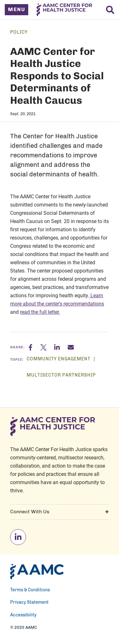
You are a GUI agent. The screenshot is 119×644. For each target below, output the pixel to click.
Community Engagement (59, 359)
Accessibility (23, 615)
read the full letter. (40, 312)
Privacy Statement (29, 602)
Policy (19, 32)
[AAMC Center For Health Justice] (64, 10)
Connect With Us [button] (60, 512)
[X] (47, 347)
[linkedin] (18, 537)
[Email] (71, 347)
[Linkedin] (61, 347)
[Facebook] (34, 347)
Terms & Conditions (30, 590)
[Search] (110, 10)
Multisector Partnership (61, 375)
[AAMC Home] (37, 572)
